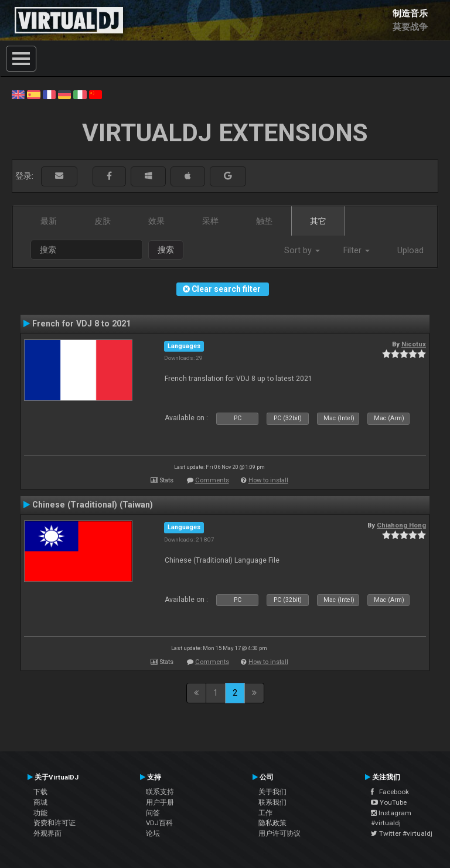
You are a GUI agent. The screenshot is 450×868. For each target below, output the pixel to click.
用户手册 (160, 802)
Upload (410, 250)
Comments (212, 480)
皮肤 (103, 221)
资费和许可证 (54, 823)
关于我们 (272, 792)
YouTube (389, 802)
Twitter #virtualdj (402, 833)
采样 (210, 221)
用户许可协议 (279, 833)
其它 (318, 221)
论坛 (153, 833)
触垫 (264, 221)
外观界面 (47, 833)
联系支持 (160, 792)
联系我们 (272, 802)
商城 (40, 802)
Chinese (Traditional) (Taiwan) (93, 505)
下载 (40, 792)
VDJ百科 (159, 823)
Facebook (390, 792)
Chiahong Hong (401, 525)
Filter (357, 250)
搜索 (166, 250)
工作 (265, 813)
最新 (49, 221)
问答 (153, 813)
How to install (268, 480)
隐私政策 (272, 823)
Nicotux (414, 344)
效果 (156, 221)
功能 (40, 813)
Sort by (302, 250)
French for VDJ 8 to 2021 (81, 324)
